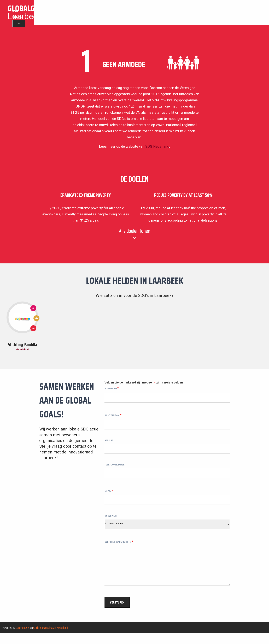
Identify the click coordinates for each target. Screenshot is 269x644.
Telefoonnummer (115, 470)
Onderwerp (111, 524)
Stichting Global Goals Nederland (51, 638)
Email (109, 496)
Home (232, 13)
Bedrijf (109, 443)
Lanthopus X (23, 638)
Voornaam (112, 389)
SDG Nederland (157, 146)
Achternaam (113, 416)
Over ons (243, 13)
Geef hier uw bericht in (119, 550)
